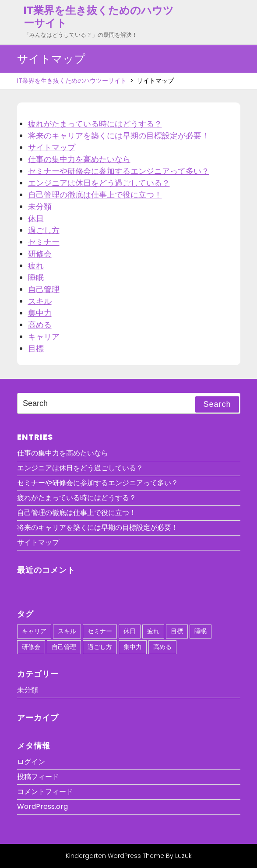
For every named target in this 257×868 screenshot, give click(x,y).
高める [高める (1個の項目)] (162, 647)
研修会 (40, 254)
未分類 (40, 206)
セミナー (44, 242)
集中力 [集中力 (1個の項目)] (133, 647)
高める (40, 325)
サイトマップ (52, 147)
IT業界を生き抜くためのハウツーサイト (99, 17)
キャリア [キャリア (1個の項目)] (34, 631)
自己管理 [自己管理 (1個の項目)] (64, 647)
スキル (40, 301)
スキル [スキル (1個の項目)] (67, 631)
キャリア (44, 337)
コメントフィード (45, 792)
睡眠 (36, 277)
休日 (36, 218)
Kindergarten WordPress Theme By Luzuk (129, 856)
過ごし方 (44, 230)
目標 (36, 348)
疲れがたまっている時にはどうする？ (95, 124)
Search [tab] (217, 404)
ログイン (31, 762)
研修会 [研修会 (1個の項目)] (31, 647)
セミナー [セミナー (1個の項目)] (100, 631)
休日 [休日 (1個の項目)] (130, 631)
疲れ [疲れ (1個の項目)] (153, 631)
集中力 (40, 313)
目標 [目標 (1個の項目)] (177, 631)
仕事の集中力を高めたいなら (79, 159)
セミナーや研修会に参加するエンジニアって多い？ (119, 171)
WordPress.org (42, 806)
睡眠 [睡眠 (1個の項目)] (201, 631)
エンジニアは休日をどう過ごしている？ (99, 183)
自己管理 (44, 289)
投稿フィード (38, 777)
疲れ (36, 266)
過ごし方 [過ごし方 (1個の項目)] (100, 647)
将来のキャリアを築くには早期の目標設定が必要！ (119, 136)
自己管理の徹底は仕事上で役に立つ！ (95, 195)
